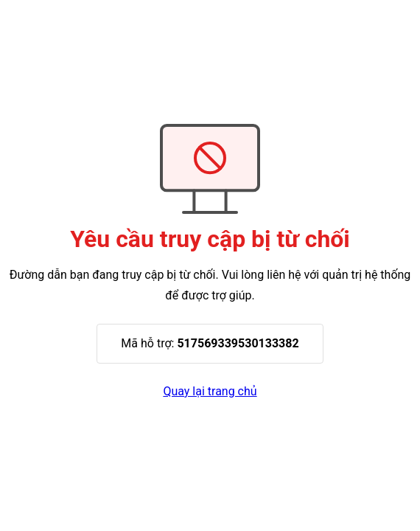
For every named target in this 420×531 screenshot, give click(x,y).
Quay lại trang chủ (210, 391)
